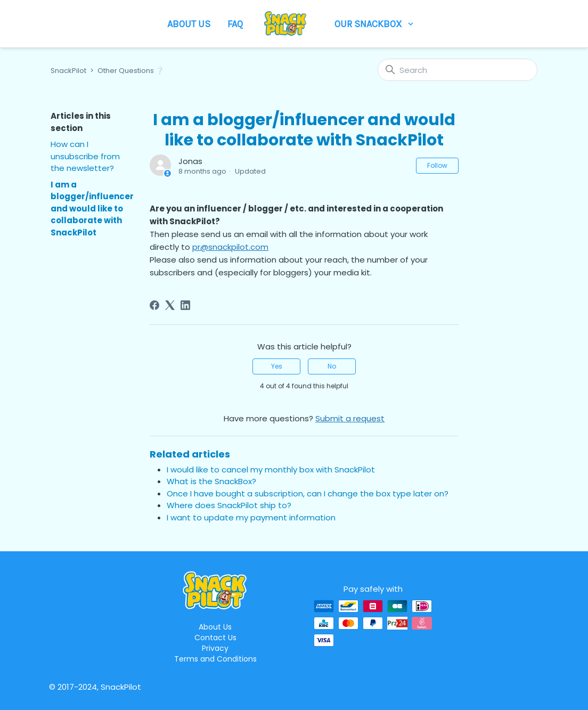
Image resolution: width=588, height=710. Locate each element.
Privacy (215, 648)
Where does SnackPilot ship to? (229, 505)
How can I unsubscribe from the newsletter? (85, 156)
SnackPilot (68, 71)
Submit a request (350, 418)
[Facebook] (154, 305)
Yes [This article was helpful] (277, 366)
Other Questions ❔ (131, 71)
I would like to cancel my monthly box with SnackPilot (271, 470)
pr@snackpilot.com (230, 247)
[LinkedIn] (185, 305)
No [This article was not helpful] (332, 366)
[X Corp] (170, 305)
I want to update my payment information (251, 517)
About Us (189, 24)
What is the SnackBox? (211, 481)
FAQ (235, 24)
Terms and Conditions (215, 659)
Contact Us (215, 638)
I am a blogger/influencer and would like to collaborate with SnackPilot (92, 209)
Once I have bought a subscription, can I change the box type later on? (308, 493)
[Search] (458, 70)
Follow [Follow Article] (437, 165)
